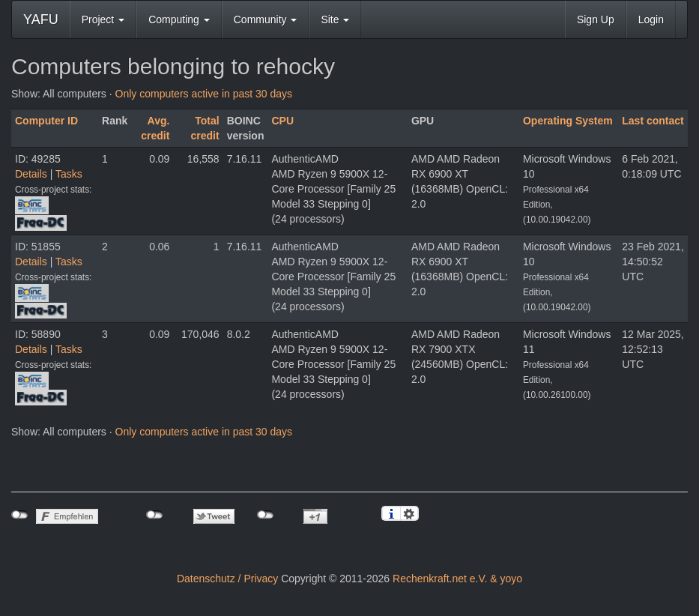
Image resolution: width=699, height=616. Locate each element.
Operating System (568, 121)
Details (31, 174)
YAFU (41, 19)
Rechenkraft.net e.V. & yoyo (457, 579)
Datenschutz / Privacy (227, 579)
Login (651, 19)
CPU (282, 121)
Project (103, 19)
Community (266, 19)
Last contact (653, 121)
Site (335, 19)
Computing (179, 19)
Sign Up (596, 19)
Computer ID (46, 121)
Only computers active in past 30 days (204, 94)
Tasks (69, 174)
